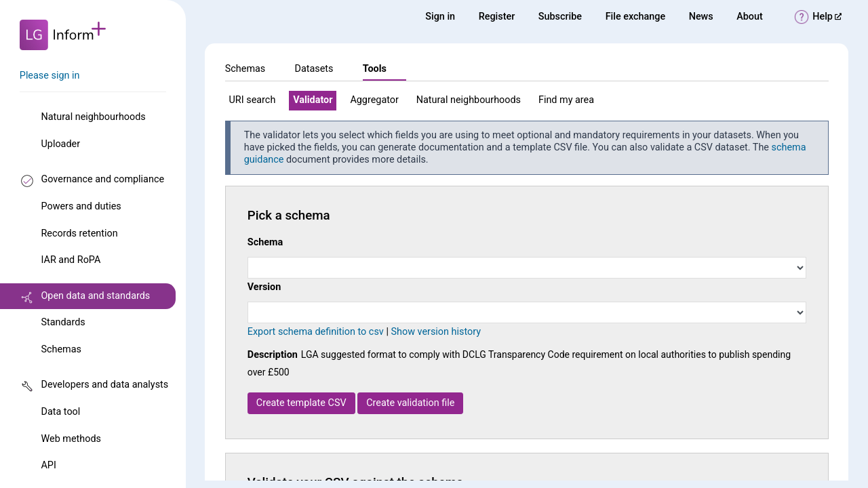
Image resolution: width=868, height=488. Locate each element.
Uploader (60, 144)
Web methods (71, 439)
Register (497, 17)
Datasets (314, 69)
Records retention (79, 233)
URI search (253, 100)
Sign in (440, 17)
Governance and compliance (102, 179)
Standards (63, 322)
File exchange (636, 17)
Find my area (566, 100)
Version (264, 287)
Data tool (60, 412)
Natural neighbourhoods (93, 117)
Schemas (61, 349)
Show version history (436, 332)
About (750, 17)
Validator (313, 100)
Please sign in (50, 76)
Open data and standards (95, 296)
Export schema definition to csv (316, 332)
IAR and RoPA (71, 260)
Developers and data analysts (104, 385)
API (48, 465)
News (701, 17)
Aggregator (374, 100)
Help (827, 17)
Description (273, 355)
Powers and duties (81, 206)
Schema (265, 242)
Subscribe (560, 17)
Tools (375, 69)
